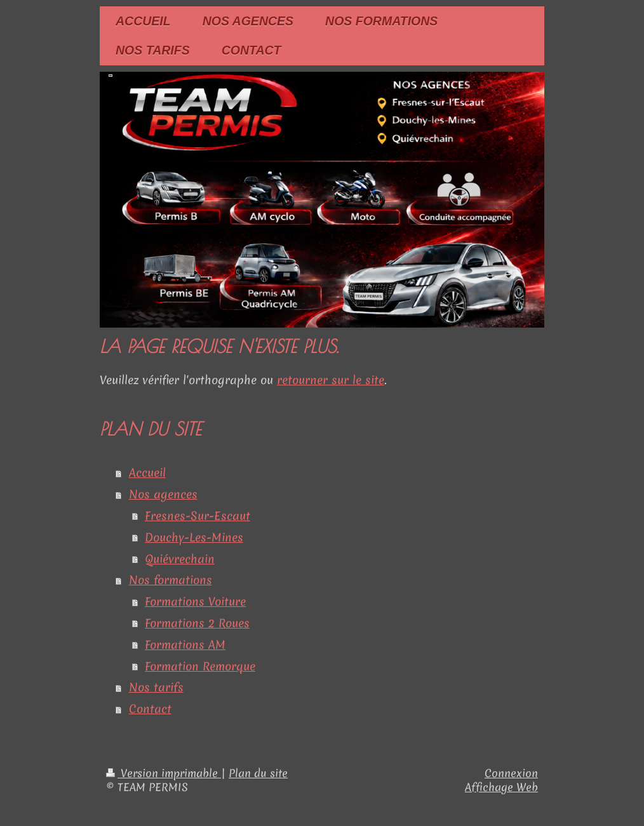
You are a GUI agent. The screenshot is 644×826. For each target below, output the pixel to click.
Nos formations (171, 580)
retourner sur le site (331, 380)
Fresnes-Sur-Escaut (198, 516)
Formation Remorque (200, 666)
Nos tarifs (156, 687)
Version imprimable (164, 773)
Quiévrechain (180, 559)
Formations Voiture (195, 602)
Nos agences (163, 494)
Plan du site (258, 773)
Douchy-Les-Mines (194, 537)
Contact (150, 709)
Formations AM (185, 645)
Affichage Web (501, 787)
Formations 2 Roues (197, 623)
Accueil (147, 473)
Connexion (511, 773)
